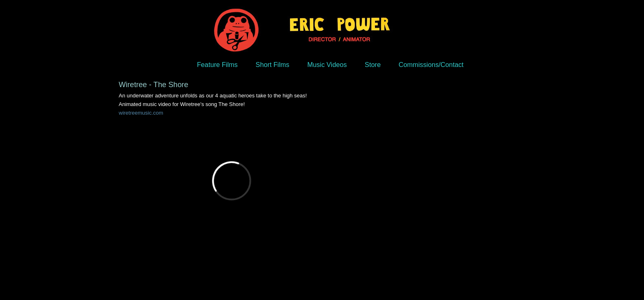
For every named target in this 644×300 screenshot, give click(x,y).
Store (373, 65)
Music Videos (327, 65)
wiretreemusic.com (141, 113)
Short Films (272, 65)
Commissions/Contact (431, 65)
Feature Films (217, 65)
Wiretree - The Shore (153, 85)
